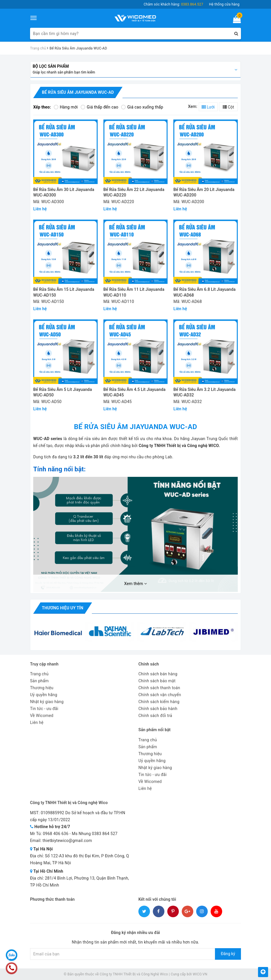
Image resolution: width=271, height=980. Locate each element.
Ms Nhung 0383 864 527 (94, 834)
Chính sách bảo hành (158, 709)
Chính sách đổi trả (155, 716)
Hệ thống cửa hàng (224, 4)
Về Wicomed (42, 716)
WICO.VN (200, 974)
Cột (228, 107)
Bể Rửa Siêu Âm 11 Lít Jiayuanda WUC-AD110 (134, 292)
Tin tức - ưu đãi (44, 709)
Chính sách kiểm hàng (159, 702)
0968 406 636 (56, 834)
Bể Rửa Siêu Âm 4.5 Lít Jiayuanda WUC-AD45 (134, 392)
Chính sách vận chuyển (160, 695)
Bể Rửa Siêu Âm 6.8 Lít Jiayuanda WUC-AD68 (204, 292)
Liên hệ (37, 722)
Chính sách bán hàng (158, 674)
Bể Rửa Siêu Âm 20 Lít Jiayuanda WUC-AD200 (204, 192)
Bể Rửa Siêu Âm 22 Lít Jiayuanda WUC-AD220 (134, 192)
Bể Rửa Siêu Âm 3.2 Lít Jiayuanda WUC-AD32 (204, 392)
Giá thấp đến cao (99, 107)
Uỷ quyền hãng (44, 695)
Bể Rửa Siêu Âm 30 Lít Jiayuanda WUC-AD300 (64, 192)
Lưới (208, 107)
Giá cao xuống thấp (142, 107)
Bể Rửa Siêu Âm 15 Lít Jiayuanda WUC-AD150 (64, 292)
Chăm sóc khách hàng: (173, 4)
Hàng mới (66, 107)
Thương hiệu (42, 688)
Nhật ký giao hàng (47, 702)
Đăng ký (228, 954)
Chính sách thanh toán (159, 688)
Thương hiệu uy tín (63, 608)
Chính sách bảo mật (157, 681)
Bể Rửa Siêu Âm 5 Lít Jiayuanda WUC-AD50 (63, 392)
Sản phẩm (39, 681)
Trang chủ (39, 674)
